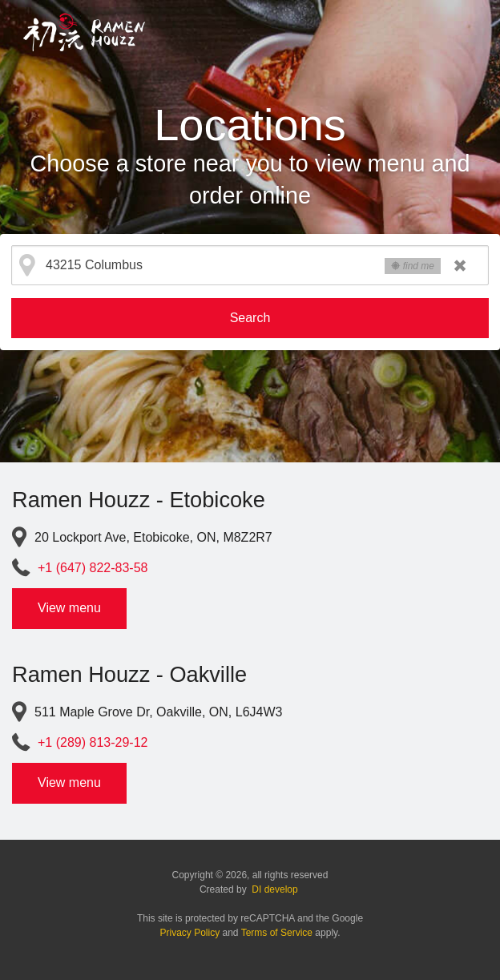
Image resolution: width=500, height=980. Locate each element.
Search (250, 318)
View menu (69, 608)
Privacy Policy (190, 933)
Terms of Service (277, 933)
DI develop (274, 889)
